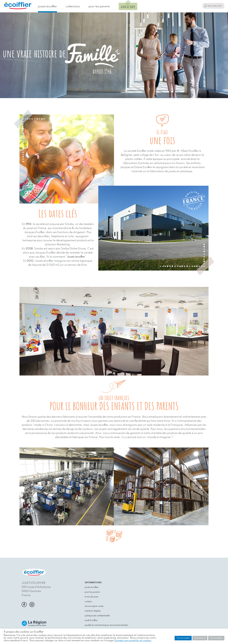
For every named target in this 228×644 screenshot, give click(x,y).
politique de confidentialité (97, 616)
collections (73, 7)
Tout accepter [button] (183, 638)
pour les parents (99, 7)
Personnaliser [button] (216, 638)
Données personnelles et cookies (133, 641)
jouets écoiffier (47, 7)
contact (88, 602)
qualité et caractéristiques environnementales (106, 625)
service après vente (94, 606)
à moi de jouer (128, 7)
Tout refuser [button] (200, 638)
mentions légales (93, 611)
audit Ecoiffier (91, 620)
